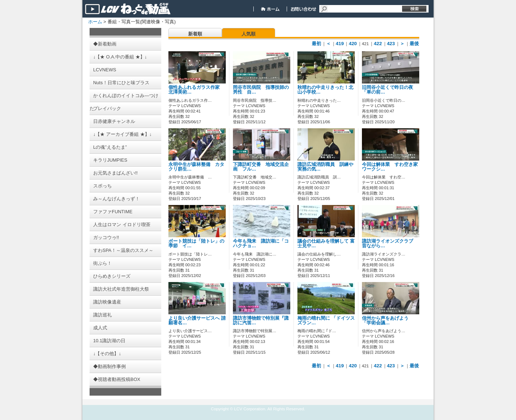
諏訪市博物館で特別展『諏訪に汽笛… (261, 321)
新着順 (195, 34)
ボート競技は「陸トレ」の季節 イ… (196, 244)
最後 (414, 44)
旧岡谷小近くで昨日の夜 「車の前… (390, 90)
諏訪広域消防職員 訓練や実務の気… (325, 167)
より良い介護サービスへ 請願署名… (197, 321)
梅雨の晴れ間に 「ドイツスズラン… (326, 321)
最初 (316, 44)
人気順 (249, 34)
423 (391, 44)
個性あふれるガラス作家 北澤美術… (196, 90)
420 (353, 44)
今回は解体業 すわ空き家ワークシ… (390, 167)
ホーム (95, 22)
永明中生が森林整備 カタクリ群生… (196, 167)
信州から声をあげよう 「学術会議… (388, 321)
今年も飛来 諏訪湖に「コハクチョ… (261, 244)
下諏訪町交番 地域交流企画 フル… (261, 167)
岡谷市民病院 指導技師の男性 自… (261, 90)
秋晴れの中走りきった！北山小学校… (325, 90)
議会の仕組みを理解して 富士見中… (326, 244)
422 (378, 44)
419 (340, 44)
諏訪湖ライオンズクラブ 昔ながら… (390, 244)
